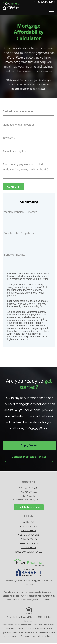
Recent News (29, 532)
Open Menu (51, 11)
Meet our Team (29, 528)
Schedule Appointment (29, 509)
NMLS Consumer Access (29, 553)
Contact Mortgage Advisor (29, 457)
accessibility (29, 549)
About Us (29, 523)
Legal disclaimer (29, 545)
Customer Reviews (29, 536)
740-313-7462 (46, 2)
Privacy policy (29, 540)
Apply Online (29, 446)
